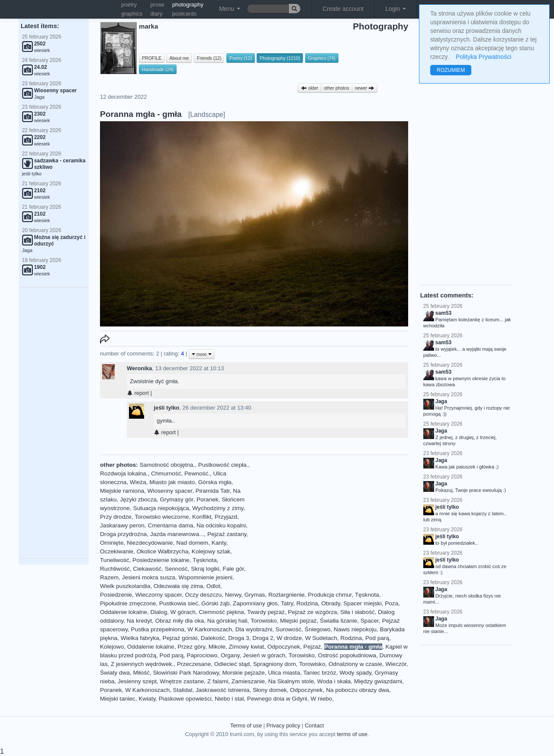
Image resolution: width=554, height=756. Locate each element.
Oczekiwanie (117, 551)
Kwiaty (147, 699)
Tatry (287, 603)
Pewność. (197, 473)
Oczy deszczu (204, 595)
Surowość (289, 629)
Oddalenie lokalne (124, 612)
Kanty (219, 543)
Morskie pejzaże (243, 673)
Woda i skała (334, 681)
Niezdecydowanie (150, 543)
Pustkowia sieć (179, 603)
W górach (183, 612)
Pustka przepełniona (158, 629)
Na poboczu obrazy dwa (358, 690)
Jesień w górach (264, 655)
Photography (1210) (280, 58)
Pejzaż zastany (227, 534)
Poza (391, 603)
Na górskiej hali (227, 621)
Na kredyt (139, 621)
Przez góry (191, 647)
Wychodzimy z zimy (218, 508)
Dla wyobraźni (254, 629)
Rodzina (307, 603)
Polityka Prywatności (483, 57)
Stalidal (183, 690)
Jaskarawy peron (122, 525)
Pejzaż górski (180, 638)
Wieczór (396, 664)
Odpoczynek (284, 647)
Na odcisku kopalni (221, 525)
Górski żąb (215, 603)
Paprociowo (202, 655)
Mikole (217, 647)
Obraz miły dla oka (180, 621)
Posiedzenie (116, 595)
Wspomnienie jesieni (205, 577)
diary (156, 14)
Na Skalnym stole (291, 681)
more (202, 354)
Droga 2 (263, 638)
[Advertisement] (54, 423)
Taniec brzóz (320, 673)
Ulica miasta (284, 673)
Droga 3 (238, 638)
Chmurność (166, 473)
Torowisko (264, 621)
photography (188, 5)
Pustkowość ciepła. (223, 465)
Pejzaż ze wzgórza (312, 612)
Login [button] (396, 9)
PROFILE (152, 58)
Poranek (208, 499)
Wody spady (355, 673)
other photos (336, 88)
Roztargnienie (287, 595)
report (138, 393)
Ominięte (112, 543)
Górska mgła (215, 482)
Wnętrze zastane (182, 681)
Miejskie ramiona (122, 491)
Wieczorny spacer (159, 595)
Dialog (159, 612)
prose (157, 5)
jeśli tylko (166, 408)
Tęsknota (205, 560)
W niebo (321, 699)
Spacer (370, 621)
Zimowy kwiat (247, 647)
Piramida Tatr (213, 491)
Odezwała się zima (178, 586)
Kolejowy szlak (211, 551)
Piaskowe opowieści (185, 699)
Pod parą (377, 638)
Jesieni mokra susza (149, 577)
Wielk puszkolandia (125, 586)
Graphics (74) (322, 58)
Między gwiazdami (378, 681)
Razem (109, 577)
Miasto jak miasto (172, 482)
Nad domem (192, 543)
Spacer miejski (362, 603)
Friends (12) (209, 58)
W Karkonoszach (210, 629)
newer (365, 88)
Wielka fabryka (140, 638)
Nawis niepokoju (355, 629)
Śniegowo (318, 629)
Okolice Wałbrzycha (163, 551)
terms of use (352, 734)
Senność (176, 569)
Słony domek (270, 690)
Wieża (138, 482)
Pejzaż (312, 647)
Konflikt (202, 517)
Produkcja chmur (330, 595)
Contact (314, 725)
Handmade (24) (158, 69)
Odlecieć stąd (232, 664)
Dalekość (213, 638)
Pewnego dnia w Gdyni (277, 699)
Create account (343, 9)
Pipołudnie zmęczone (128, 603)
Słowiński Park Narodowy (186, 673)
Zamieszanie (248, 681)
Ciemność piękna (221, 612)
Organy (230, 655)
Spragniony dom (275, 664)
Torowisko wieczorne (162, 517)
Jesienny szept (137, 681)
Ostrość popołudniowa (347, 655)
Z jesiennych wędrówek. (142, 664)
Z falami (218, 681)
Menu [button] (230, 9)
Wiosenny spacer (170, 491)
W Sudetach (321, 638)
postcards (184, 14)
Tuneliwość (115, 560)
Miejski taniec (118, 699)
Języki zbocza (138, 499)
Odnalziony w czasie (355, 664)
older (309, 88)
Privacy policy (283, 725)
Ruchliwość (115, 569)
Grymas (255, 595)
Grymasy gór (176, 499)
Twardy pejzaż (266, 612)
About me (179, 58)
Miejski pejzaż (298, 621)
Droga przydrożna (123, 534)
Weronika (139, 368)
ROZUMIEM (451, 70)
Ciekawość (147, 569)
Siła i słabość (357, 612)
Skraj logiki (205, 569)
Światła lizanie (338, 621)
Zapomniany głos (255, 603)
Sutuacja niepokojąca (161, 508)
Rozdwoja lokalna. (124, 473)
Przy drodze (116, 517)
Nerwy (233, 595)
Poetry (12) (241, 58)
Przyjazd (226, 517)
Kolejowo (112, 647)
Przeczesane (194, 664)
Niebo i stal (229, 699)
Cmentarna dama (170, 525)
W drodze (289, 638)
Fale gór (233, 569)
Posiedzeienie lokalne (161, 560)
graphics (132, 14)
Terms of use (246, 725)
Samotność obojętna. (167, 465)
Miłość (141, 673)
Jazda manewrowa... (177, 534)
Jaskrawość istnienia (223, 690)
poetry (129, 5)
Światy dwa (115, 673)
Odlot (214, 586)
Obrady (331, 603)
